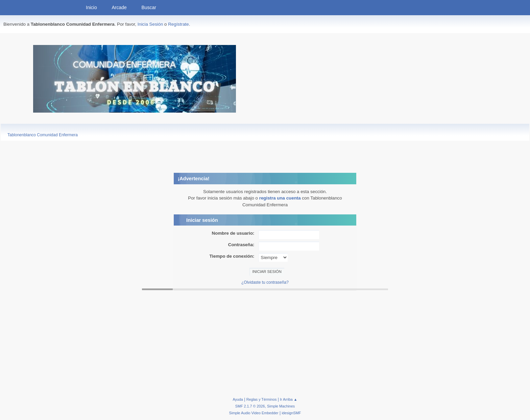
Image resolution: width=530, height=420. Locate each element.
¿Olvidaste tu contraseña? (265, 282)
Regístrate (178, 24)
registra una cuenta (280, 198)
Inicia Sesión (150, 24)
